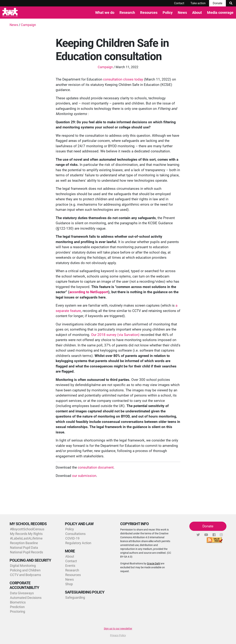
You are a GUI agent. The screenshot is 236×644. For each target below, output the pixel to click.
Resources (149, 13)
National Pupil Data (24, 548)
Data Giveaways (22, 593)
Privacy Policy (118, 635)
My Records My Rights (26, 534)
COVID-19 (72, 538)
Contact (179, 3)
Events (70, 566)
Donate (217, 3)
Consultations (75, 534)
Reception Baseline (24, 543)
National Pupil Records (26, 552)
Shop (69, 584)
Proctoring (18, 611)
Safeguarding (75, 597)
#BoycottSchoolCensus (27, 529)
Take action (198, 3)
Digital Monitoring (23, 566)
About (197, 13)
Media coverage (220, 13)
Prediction (17, 607)
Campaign (28, 25)
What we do (105, 13)
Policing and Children (25, 570)
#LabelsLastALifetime (26, 538)
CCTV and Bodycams (25, 575)
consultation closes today (123, 79)
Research (127, 13)
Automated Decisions (26, 598)
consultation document (96, 467)
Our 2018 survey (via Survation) (115, 335)
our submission (84, 476)
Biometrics (18, 602)
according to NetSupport (89, 292)
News (182, 13)
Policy (168, 13)
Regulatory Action (78, 543)
